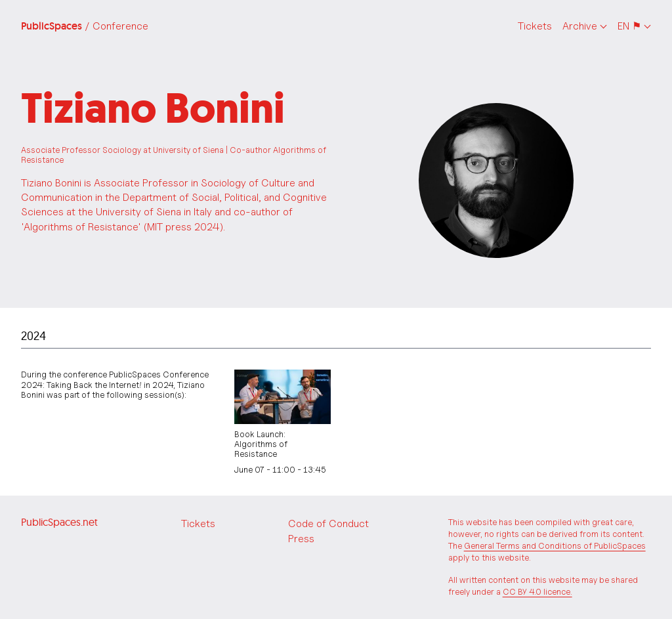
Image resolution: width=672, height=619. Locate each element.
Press (301, 539)
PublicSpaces (85, 26)
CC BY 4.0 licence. (537, 592)
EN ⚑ (629, 26)
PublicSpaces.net (59, 522)
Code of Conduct (328, 523)
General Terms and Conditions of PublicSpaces (555, 546)
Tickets (535, 26)
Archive (580, 26)
